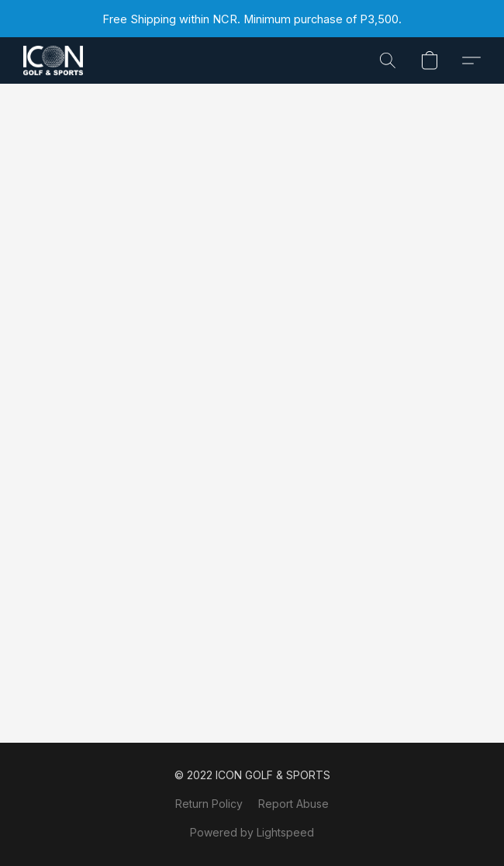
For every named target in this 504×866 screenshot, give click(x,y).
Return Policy (209, 804)
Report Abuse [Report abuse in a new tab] (293, 804)
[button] (55, 60)
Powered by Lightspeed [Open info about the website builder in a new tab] (252, 832)
